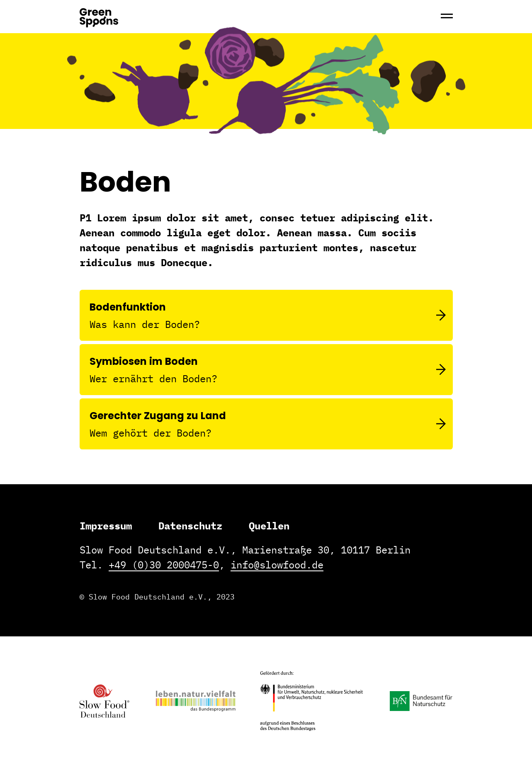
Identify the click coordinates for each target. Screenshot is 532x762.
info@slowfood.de (277, 565)
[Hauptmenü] (447, 17)
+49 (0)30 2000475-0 (164, 565)
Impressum (106, 526)
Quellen (269, 526)
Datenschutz (190, 526)
